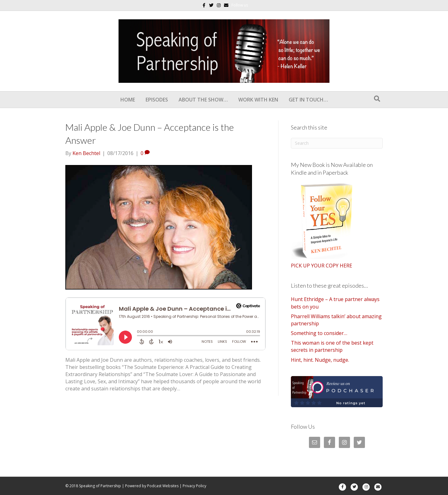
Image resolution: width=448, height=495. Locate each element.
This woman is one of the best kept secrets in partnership (332, 346)
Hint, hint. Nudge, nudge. (320, 360)
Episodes (157, 100)
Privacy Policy (194, 486)
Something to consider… (319, 333)
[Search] (377, 99)
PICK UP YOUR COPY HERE (322, 266)
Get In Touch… (308, 100)
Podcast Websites (163, 486)
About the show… (203, 100)
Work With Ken (258, 100)
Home (128, 100)
